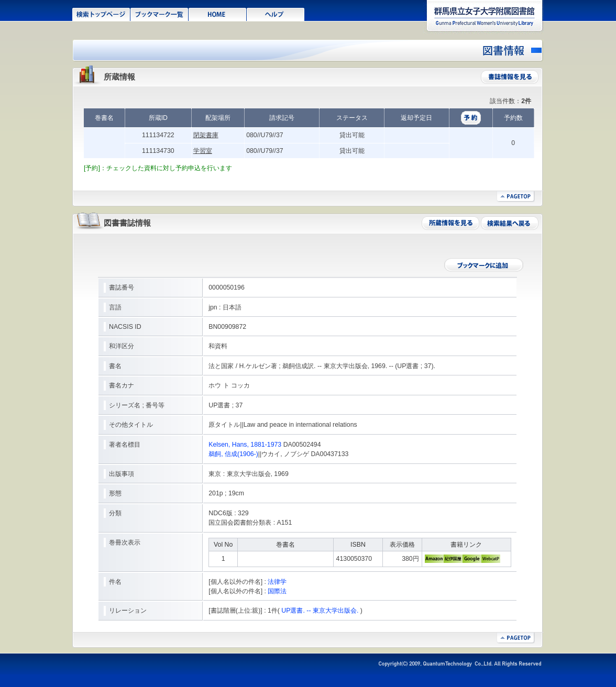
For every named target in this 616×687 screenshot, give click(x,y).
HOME (218, 14)
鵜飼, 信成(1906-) (233, 454)
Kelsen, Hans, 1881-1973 (245, 445)
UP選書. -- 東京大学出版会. (320, 611)
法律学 (277, 582)
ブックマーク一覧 (159, 14)
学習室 (203, 151)
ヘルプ (276, 14)
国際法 (277, 591)
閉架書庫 (206, 135)
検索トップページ (101, 14)
